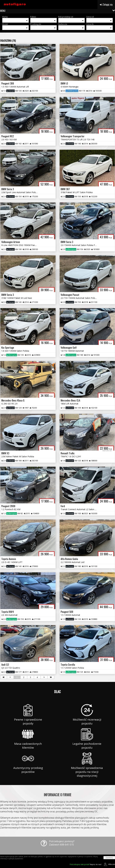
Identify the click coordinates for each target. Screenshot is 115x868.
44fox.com (109, 864)
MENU (3, 11)
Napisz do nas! (86, 864)
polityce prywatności (16, 859)
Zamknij (109, 858)
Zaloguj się (106, 4)
